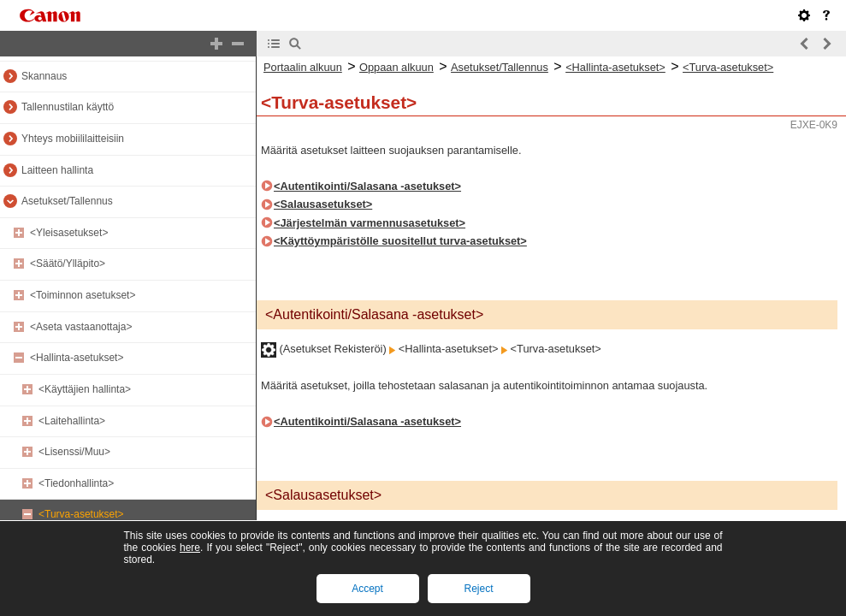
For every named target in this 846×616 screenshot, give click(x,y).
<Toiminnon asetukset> (83, 295)
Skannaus (44, 76)
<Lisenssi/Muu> (74, 452)
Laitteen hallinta (57, 170)
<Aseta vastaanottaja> (81, 327)
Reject (478, 589)
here (190, 548)
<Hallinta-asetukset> (77, 358)
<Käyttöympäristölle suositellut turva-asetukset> (400, 241)
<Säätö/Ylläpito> (68, 264)
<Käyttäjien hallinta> (85, 389)
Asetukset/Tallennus (67, 201)
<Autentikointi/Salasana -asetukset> (367, 186)
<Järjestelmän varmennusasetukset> (370, 223)
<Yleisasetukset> (69, 233)
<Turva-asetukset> (81, 514)
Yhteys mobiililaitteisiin (73, 139)
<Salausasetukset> (323, 204)
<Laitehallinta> (72, 421)
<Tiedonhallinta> (76, 483)
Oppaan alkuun (396, 67)
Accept (367, 589)
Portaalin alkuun (303, 67)
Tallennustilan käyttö (68, 107)
